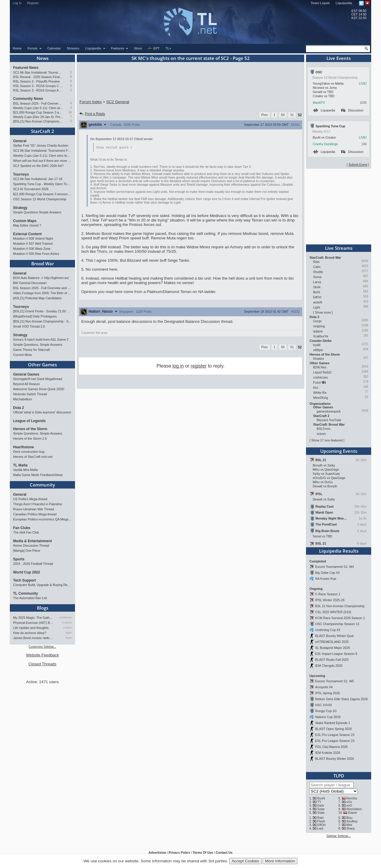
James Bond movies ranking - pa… (34, 638)
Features (120, 48)
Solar (321, 809)
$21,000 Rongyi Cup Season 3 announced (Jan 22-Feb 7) (38, 112)
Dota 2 (19, 408)
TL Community (26, 593)
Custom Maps (25, 221)
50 (283, 115)
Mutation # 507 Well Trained (33, 244)
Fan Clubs (22, 528)
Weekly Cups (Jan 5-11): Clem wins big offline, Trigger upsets (38, 108)
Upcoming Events (339, 451)
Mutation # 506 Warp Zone (32, 249)
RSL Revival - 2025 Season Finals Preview (38, 77)
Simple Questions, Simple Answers (38, 345)
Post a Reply (92, 114)
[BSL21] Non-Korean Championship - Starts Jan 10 (38, 121)
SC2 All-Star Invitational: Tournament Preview (38, 72)
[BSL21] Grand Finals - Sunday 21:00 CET (42, 311)
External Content (27, 234)
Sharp (351, 828)
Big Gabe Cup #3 (327, 573)
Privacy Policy (179, 852)
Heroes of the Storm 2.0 (30, 438)
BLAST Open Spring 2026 (334, 729)
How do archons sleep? (30, 633)
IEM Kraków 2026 (328, 753)
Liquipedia (344, 3)
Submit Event (358, 165)
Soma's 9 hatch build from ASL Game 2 (41, 340)
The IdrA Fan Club (26, 532)
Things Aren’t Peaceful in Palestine (38, 504)
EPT (153, 49)
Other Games (42, 365)
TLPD (339, 776)
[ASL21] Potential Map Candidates (37, 298)
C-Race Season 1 (328, 594)
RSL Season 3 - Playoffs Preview (36, 81)
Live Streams (339, 248)
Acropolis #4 (324, 687)
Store (138, 48)
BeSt (317, 292)
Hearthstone (24, 447)
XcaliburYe (321, 336)
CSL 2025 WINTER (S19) (333, 612)
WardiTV (319, 103)
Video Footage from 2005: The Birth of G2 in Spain (42, 293)
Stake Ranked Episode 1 (333, 723)
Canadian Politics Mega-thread (35, 514)
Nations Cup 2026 (328, 717)
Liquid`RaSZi (322, 372)
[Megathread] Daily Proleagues (35, 316)
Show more (323, 312)
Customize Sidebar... (42, 647)
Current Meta (22, 355)
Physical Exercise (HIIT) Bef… (34, 623)
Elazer (352, 813)
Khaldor (319, 359)
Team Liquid (320, 3)
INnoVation (354, 809)
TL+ (168, 48)
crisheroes (320, 377)
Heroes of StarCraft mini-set (33, 457)
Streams (73, 48)
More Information (280, 861)
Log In (17, 3)
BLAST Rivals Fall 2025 (332, 660)
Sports (19, 559)
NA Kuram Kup (326, 579)
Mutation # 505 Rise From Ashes (36, 254)
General (20, 141)
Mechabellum (22, 399)
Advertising (157, 852)
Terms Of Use (203, 852)
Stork (317, 287)
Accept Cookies (245, 861)
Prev (265, 115)
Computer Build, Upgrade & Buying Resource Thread (42, 585)
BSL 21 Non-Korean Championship (340, 606)
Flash (321, 821)
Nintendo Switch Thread (30, 394)
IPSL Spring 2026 (328, 693)
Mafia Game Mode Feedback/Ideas (38, 475)
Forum (35, 48)
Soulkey (352, 821)
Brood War (43, 263)
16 (70, 112)
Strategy (20, 208)
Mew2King (321, 398)
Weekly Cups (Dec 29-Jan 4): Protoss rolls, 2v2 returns (38, 117)
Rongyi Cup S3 (326, 711)
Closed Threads (43, 664)
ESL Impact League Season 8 (336, 654)
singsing (319, 326)
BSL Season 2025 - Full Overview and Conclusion (38, 103)
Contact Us (224, 852)
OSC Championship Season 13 (337, 624)
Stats (321, 813)
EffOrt (317, 297)
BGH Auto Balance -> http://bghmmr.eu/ (41, 278)
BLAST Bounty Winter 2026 (335, 759)
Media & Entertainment (32, 541)
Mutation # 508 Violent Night (33, 238)
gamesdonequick (329, 411)
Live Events (339, 58)
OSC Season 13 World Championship (40, 199)
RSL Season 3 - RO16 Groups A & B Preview (38, 90)
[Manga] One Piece (27, 551)
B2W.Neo (320, 367)
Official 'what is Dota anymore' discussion (42, 412)
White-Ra (320, 393)
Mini (349, 825)
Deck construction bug (29, 452)
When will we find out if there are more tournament (42, 161)
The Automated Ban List (30, 598)
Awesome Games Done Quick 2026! (39, 389)
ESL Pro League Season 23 (335, 735)
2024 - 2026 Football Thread (33, 564)
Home (17, 48)
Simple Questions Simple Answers (37, 212)
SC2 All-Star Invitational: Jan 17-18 (38, 179)
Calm (317, 267)
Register (33, 3)
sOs (349, 802)
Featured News (26, 68)
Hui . (316, 387)
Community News (28, 99)
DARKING (66, 618)
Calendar (54, 48)
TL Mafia (20, 465)
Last (320, 828)
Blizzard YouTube (329, 420)
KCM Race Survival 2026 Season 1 (340, 618)
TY (319, 802)
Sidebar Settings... (339, 836)
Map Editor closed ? (27, 225)
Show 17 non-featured (327, 440)
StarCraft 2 (43, 131)
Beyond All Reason (26, 384)
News (43, 58)
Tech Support (24, 580)
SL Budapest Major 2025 (333, 648)
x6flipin (318, 350)
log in (178, 366)
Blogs (43, 608)
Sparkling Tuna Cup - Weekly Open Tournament (42, 184)
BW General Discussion (30, 283)
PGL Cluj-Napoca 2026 (331, 747)
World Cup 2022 (26, 572)
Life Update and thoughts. (31, 628)
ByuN (321, 798)
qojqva (318, 331)
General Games (26, 374)
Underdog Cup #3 (328, 630)
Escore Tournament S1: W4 (335, 567)
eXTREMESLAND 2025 (332, 642)
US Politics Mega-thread (30, 499)
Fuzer (317, 382)
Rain (316, 262)
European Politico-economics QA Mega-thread (42, 519)
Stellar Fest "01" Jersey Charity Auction (41, 145)
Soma (317, 277)
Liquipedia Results (339, 551)
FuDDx (68, 628)
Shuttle (318, 272)
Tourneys (21, 174)
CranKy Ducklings (325, 144)
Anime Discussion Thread (31, 545)
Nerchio (352, 798)
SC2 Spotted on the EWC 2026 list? (38, 166)
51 (292, 115)
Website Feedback (42, 655)
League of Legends (29, 421)
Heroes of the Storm (30, 429)
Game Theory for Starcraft (32, 350)
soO (349, 805)
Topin (68, 638)
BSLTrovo (324, 429)
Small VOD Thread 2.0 (29, 326)
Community (42, 485)
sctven (321, 434)
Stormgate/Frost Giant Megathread (38, 379)
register (199, 366)
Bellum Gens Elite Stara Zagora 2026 (342, 699)
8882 (69, 633)
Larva (317, 282)
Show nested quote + (114, 148)
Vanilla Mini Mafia (25, 470)
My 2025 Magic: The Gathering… (34, 618)
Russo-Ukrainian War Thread (33, 509)
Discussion (352, 110)
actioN (318, 302)
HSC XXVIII (324, 705)
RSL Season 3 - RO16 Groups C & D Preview (38, 86)
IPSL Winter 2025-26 (330, 600)
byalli (317, 345)
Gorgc (317, 321)
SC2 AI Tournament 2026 (31, 189)
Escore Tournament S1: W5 (335, 681)
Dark (321, 805)
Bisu (350, 818)
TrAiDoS (67, 623)
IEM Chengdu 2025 (329, 666)
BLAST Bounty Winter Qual (334, 636)
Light (317, 307)
